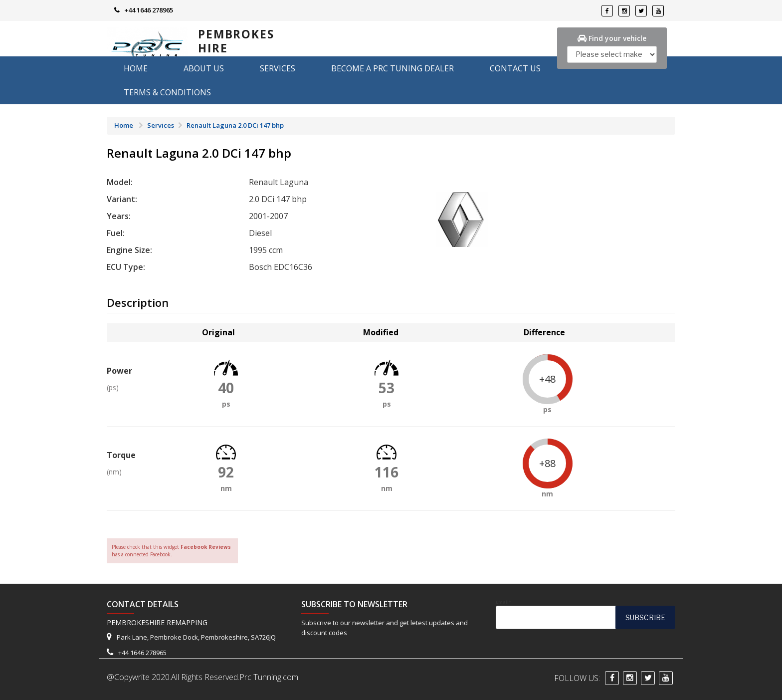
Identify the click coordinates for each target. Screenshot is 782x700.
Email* (586, 614)
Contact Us (515, 68)
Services (278, 68)
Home (136, 68)
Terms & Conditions (167, 92)
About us (204, 68)
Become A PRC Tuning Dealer (392, 68)
